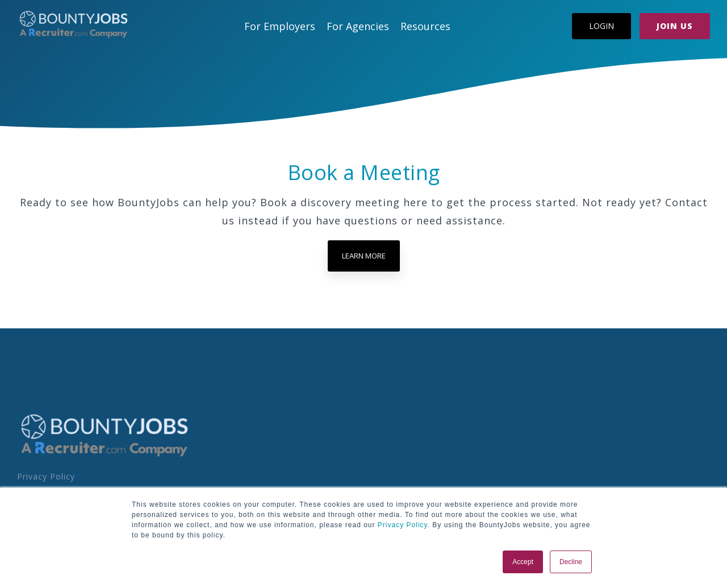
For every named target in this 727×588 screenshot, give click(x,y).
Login (601, 26)
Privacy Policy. (403, 525)
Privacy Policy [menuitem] (46, 476)
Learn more (364, 256)
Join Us (675, 26)
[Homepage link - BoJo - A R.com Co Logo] (105, 456)
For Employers (280, 26)
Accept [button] (523, 562)
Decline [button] (571, 562)
